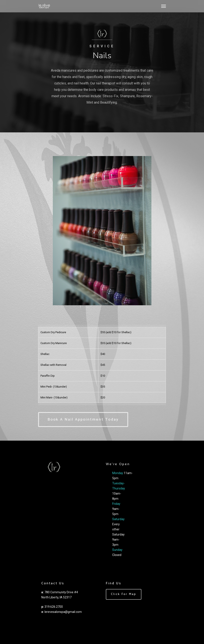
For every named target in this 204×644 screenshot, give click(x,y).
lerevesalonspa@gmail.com (63, 612)
